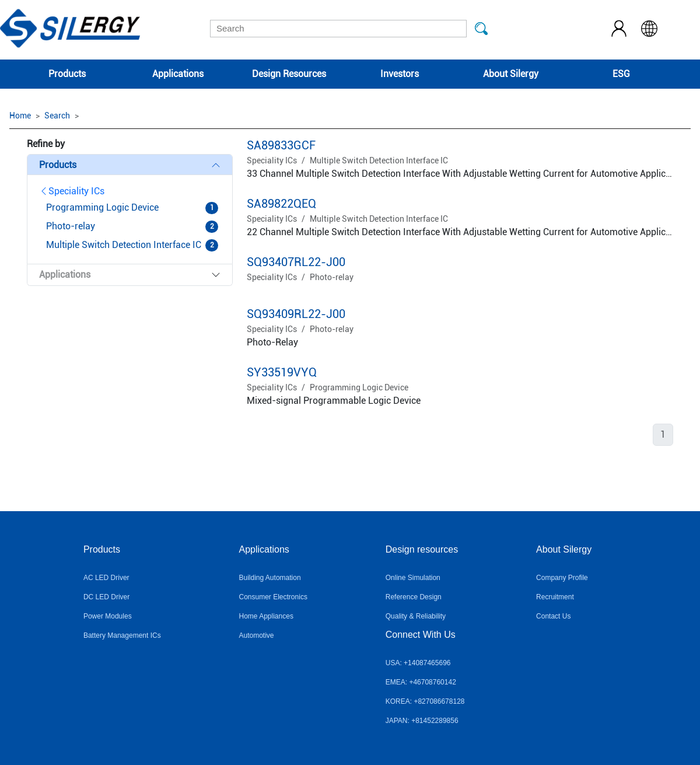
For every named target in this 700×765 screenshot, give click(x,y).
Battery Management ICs (122, 635)
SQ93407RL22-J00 (296, 262)
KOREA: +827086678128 (425, 701)
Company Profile (562, 578)
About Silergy (511, 74)
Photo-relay (332, 277)
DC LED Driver (106, 597)
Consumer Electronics (273, 597)
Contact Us (553, 616)
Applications (178, 74)
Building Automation (270, 578)
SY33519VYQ (282, 372)
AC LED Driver (106, 578)
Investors (400, 74)
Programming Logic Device (359, 387)
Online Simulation (413, 578)
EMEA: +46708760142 (421, 682)
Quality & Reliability (416, 616)
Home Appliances (266, 616)
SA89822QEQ (281, 204)
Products (67, 74)
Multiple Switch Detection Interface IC (379, 160)
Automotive (257, 635)
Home (20, 116)
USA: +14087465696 (418, 663)
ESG (621, 74)
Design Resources (289, 74)
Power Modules (108, 616)
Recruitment (555, 597)
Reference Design (414, 597)
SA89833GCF (281, 145)
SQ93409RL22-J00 (296, 314)
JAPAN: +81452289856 (422, 721)
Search (57, 116)
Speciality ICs (72, 191)
